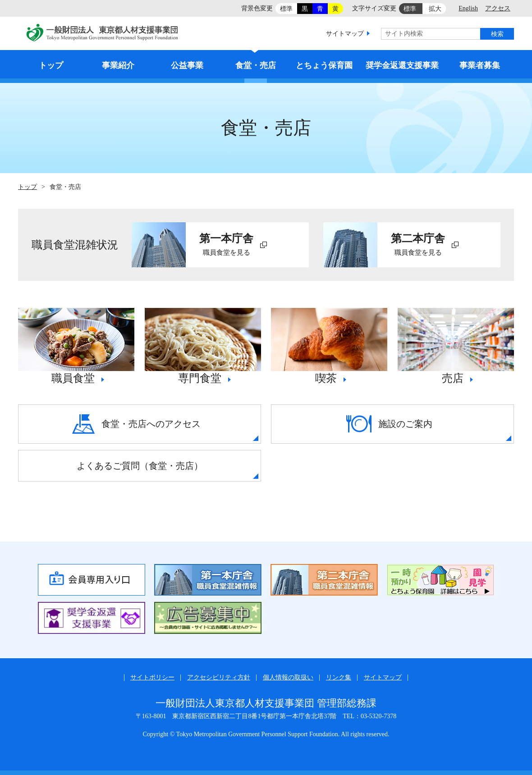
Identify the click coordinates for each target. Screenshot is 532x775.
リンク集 (339, 677)
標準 (286, 9)
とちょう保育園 (324, 65)
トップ (51, 65)
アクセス (498, 8)
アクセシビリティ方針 (219, 677)
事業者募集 (480, 65)
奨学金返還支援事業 (402, 65)
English (468, 8)
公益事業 (187, 65)
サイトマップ (345, 34)
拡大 (435, 9)
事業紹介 (118, 65)
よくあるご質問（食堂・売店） (140, 466)
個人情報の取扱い (288, 677)
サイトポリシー (152, 677)
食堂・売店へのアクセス (136, 424)
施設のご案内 (389, 424)
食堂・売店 (256, 65)
